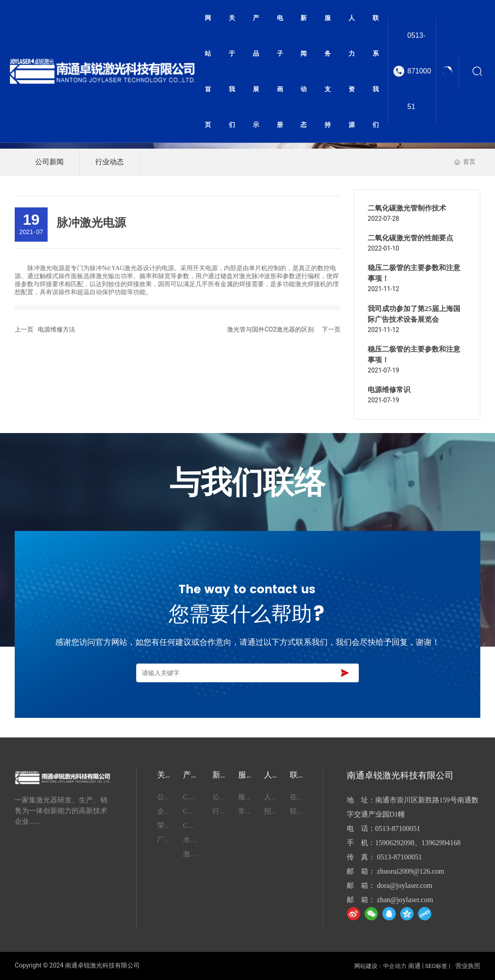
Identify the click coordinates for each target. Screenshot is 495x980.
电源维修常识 (389, 390)
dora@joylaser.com (405, 885)
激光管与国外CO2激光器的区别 (270, 329)
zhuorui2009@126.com (411, 871)
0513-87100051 (419, 71)
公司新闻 (49, 162)
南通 (414, 966)
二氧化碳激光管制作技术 (407, 208)
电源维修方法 (57, 329)
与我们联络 (247, 484)
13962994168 (441, 843)
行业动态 (110, 162)
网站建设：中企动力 (380, 966)
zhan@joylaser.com (405, 900)
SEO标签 (436, 966)
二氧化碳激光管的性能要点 (410, 238)
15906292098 (395, 843)
